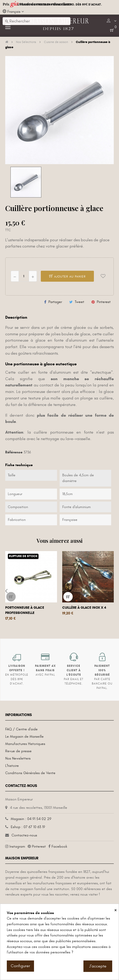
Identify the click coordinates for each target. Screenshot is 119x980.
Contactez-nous (24, 835)
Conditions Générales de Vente (30, 773)
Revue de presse (18, 751)
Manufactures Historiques (25, 744)
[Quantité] (24, 276)
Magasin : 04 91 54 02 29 (31, 819)
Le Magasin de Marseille (24, 736)
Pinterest (104, 302)
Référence (14, 452)
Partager (55, 302)
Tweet (80, 302)
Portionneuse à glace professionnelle (25, 610)
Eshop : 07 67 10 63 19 (28, 827)
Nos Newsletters (18, 758)
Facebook (59, 846)
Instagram (17, 846)
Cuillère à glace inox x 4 (84, 608)
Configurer (20, 966)
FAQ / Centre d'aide (21, 729)
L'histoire (12, 766)
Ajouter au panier (67, 276)
